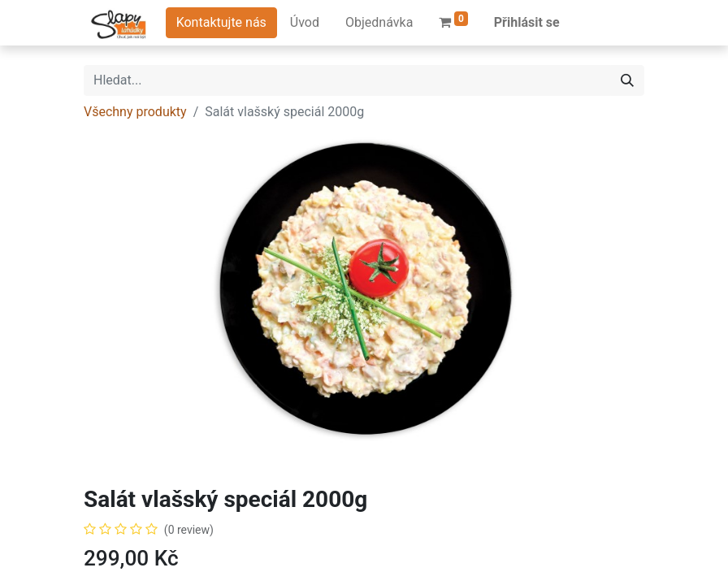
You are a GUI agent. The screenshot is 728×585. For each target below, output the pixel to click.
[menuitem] (305, 23)
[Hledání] (627, 80)
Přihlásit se (527, 22)
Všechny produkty (135, 112)
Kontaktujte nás (221, 22)
